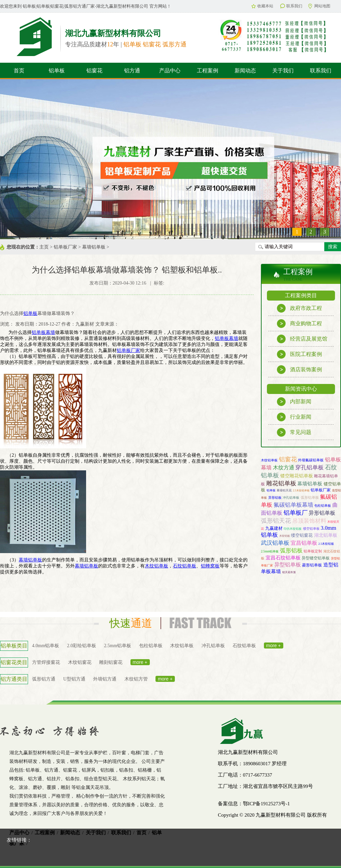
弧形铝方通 (44, 679)
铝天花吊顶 (289, 572)
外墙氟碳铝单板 (311, 460)
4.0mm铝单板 (46, 646)
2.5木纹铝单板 (301, 491)
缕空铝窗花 (302, 535)
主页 (44, 247)
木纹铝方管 (136, 679)
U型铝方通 (74, 679)
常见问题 (294, 432)
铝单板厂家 (65, 247)
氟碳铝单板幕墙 (293, 505)
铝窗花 (94, 71)
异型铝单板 (288, 565)
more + (274, 645)
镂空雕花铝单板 (297, 476)
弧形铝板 (291, 551)
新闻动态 (245, 71)
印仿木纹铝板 (293, 529)
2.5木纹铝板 (326, 544)
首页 (19, 71)
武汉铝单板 (275, 543)
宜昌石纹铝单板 (283, 558)
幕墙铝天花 (284, 490)
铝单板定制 (313, 551)
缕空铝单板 (311, 529)
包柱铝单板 (323, 506)
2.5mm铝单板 (270, 551)
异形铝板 (275, 498)
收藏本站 (262, 6)
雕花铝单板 (281, 483)
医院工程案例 (299, 354)
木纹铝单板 (269, 460)
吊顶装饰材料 (309, 521)
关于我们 (283, 71)
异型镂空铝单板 (316, 558)
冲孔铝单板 (291, 498)
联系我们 (291, 6)
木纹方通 (284, 468)
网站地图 (319, 6)
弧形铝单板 (310, 497)
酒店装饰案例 (299, 370)
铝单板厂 (296, 513)
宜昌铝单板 (304, 543)
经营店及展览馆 (302, 339)
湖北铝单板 (326, 535)
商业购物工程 (299, 324)
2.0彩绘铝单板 (82, 646)
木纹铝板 (285, 536)
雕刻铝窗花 (111, 662)
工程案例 (208, 71)
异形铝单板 (322, 513)
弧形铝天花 (276, 521)
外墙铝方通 (105, 679)
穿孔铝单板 (309, 468)
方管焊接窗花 (46, 662)
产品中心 (170, 71)
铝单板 (57, 71)
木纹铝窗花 (80, 662)
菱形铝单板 (312, 565)
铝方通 (132, 71)
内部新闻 (294, 402)
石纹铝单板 (244, 646)
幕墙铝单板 (94, 247)
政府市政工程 (299, 308)
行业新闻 (294, 417)
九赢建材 (274, 528)
